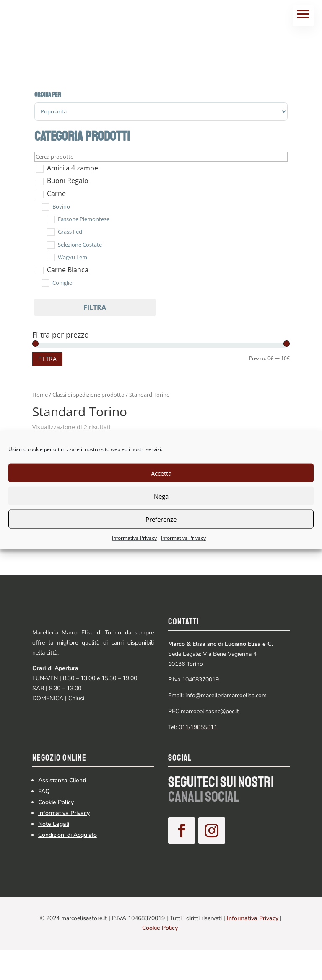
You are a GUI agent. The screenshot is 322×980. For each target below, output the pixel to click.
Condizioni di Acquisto (68, 865)
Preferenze (161, 519)
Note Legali (54, 854)
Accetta (161, 473)
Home (40, 395)
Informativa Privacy (134, 538)
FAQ (44, 821)
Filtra (95, 307)
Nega (161, 496)
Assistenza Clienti (62, 810)
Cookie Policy (56, 832)
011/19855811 (198, 727)
